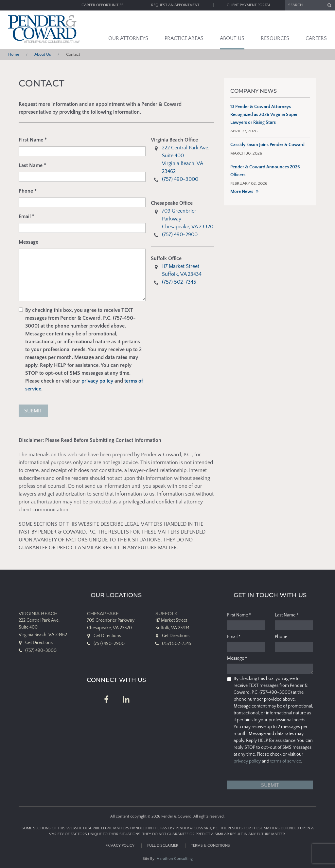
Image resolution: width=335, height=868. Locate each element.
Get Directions (39, 643)
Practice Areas (184, 38)
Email (26, 217)
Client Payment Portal (249, 5)
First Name (33, 140)
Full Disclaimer (163, 846)
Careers (316, 38)
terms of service (286, 761)
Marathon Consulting (175, 859)
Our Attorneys (128, 38)
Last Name (32, 165)
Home (14, 54)
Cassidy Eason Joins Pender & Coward (267, 145)
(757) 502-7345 (179, 282)
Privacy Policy (120, 846)
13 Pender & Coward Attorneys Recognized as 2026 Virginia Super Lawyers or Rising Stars (264, 115)
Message (28, 242)
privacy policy (97, 381)
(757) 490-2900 (180, 235)
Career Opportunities (103, 5)
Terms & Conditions (211, 846)
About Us (232, 38)
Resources (275, 38)
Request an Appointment (175, 5)
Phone (28, 191)
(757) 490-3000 (180, 179)
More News (242, 192)
